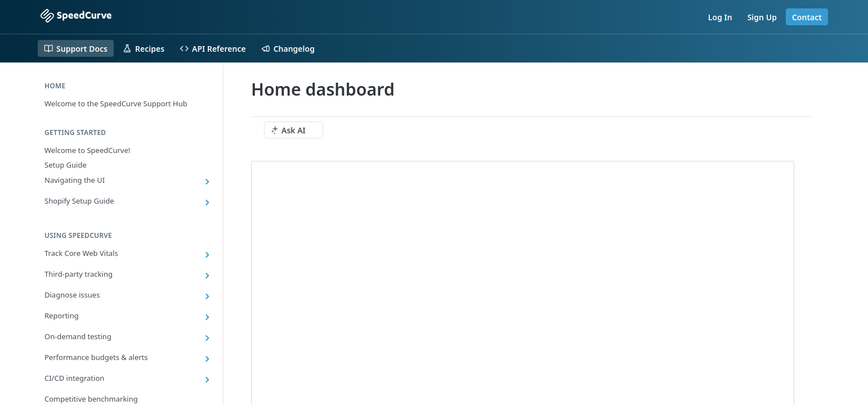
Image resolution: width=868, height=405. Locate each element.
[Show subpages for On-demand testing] (207, 338)
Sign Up (762, 17)
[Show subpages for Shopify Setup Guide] (207, 202)
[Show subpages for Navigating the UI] (207, 182)
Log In (720, 17)
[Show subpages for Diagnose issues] (207, 296)
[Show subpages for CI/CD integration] (207, 380)
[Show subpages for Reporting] (207, 317)
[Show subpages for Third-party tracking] (207, 276)
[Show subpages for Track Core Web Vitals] (207, 255)
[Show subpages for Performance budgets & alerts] (207, 359)
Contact (807, 17)
